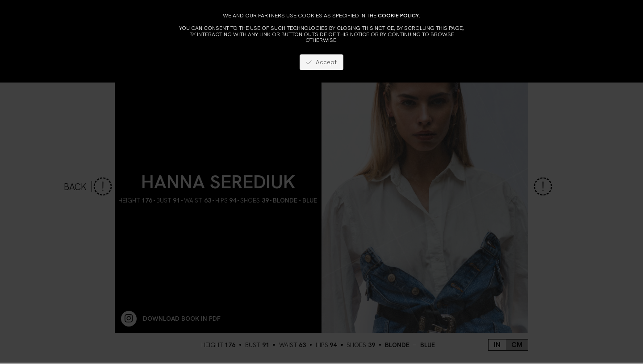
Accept (321, 62)
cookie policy (398, 15)
